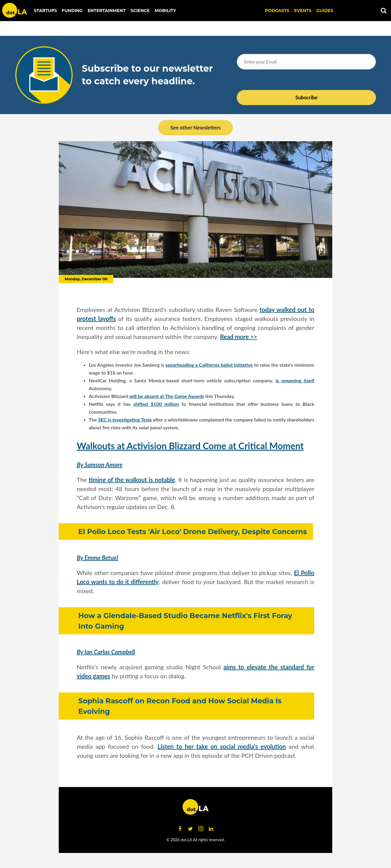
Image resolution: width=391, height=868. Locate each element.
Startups (46, 11)
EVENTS (303, 11)
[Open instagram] (201, 829)
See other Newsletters (195, 128)
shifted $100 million (156, 404)
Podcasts (277, 11)
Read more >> (239, 337)
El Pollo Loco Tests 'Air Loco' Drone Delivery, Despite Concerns (193, 532)
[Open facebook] (180, 829)
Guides (325, 11)
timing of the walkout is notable (132, 480)
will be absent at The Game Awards (167, 396)
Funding (72, 11)
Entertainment (107, 11)
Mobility (165, 11)
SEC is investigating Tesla (125, 420)
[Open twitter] (190, 829)
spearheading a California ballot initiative (209, 365)
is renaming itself (295, 380)
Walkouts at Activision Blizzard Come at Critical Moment (190, 446)
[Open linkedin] (211, 829)
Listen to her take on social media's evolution (222, 746)
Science (140, 11)
